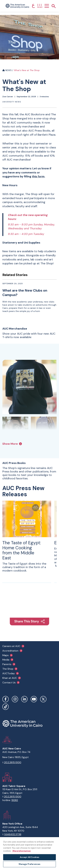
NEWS (7, 70)
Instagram (15, 699)
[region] (29, 852)
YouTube (34, 699)
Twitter (43, 699)
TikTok (6, 707)
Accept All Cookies (29, 857)
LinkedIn (24, 699)
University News (12, 102)
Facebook (6, 699)
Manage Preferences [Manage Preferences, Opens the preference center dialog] (29, 864)
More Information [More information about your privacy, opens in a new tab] (21, 851)
